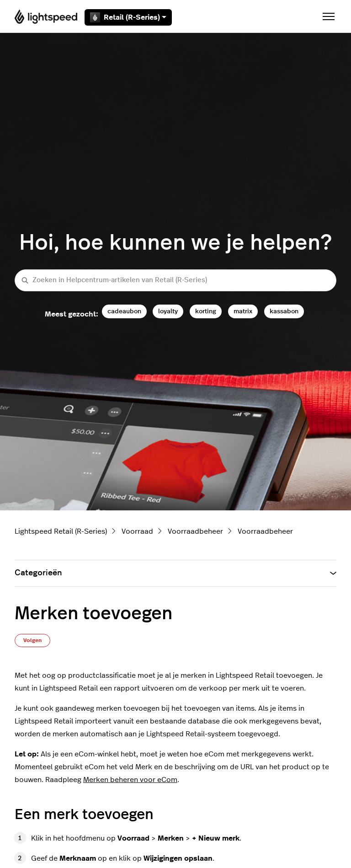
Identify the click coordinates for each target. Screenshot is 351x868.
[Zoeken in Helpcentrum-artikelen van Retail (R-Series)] (175, 281)
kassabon (284, 311)
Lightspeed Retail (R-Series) (61, 531)
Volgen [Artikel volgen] (32, 640)
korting (206, 311)
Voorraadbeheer (195, 531)
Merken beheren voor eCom (130, 780)
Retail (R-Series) (128, 17)
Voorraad (137, 531)
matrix (243, 311)
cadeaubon (124, 311)
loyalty (168, 311)
